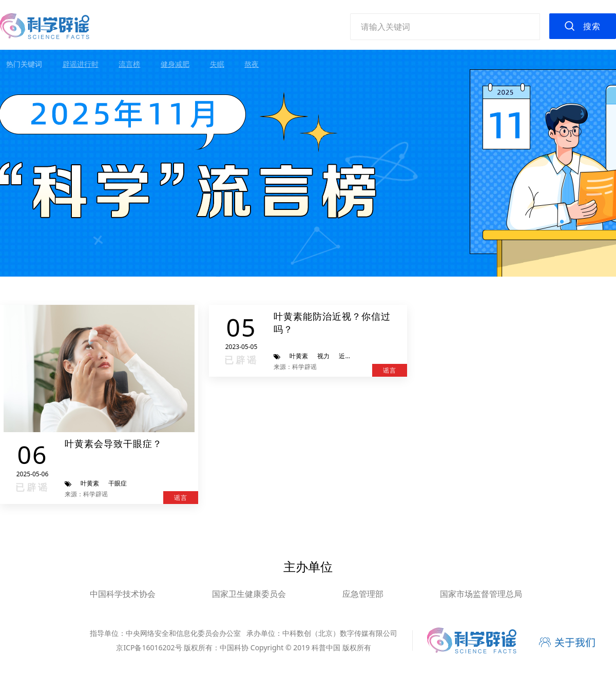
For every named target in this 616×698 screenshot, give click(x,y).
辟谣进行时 (81, 64)
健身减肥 (175, 64)
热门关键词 (24, 64)
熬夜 (252, 64)
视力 (323, 356)
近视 (345, 356)
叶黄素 (90, 483)
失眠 (217, 64)
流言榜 (129, 64)
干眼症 (118, 483)
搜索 (592, 26)
